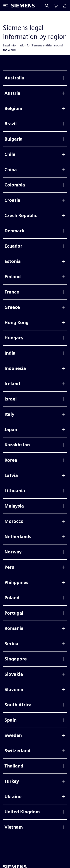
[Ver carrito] (56, 6)
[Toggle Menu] (6, 6)
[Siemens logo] (23, 6)
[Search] (47, 6)
